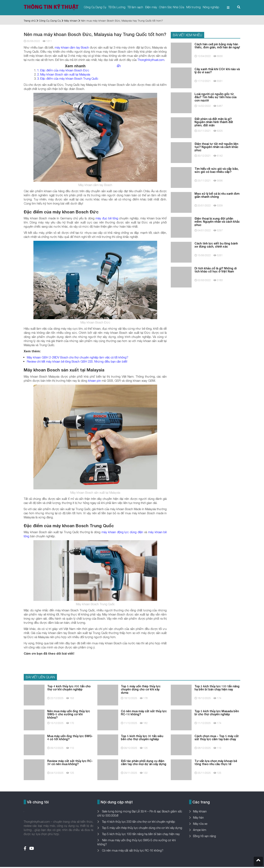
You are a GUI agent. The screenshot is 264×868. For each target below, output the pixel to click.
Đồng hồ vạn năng (204, 836)
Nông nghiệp (211, 7)
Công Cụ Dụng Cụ (95, 7)
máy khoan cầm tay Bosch (72, 47)
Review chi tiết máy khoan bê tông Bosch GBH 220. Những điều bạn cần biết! (77, 361)
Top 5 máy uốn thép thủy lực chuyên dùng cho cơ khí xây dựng (142, 828)
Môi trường (193, 7)
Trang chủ (30, 21)
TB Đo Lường (117, 7)
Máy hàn (198, 817)
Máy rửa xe (200, 824)
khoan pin (94, 380)
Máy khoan (71, 21)
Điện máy (151, 7)
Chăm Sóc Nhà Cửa (172, 7)
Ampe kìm (200, 830)
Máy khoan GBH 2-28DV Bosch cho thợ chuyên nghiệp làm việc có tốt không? (78, 357)
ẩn (119, 66)
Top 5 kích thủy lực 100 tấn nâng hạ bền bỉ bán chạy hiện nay (140, 834)
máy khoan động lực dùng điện (122, 532)
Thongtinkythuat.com (151, 60)
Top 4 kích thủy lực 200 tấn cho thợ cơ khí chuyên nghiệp (138, 822)
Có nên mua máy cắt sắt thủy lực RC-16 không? (132, 850)
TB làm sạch (135, 7)
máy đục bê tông (107, 218)
